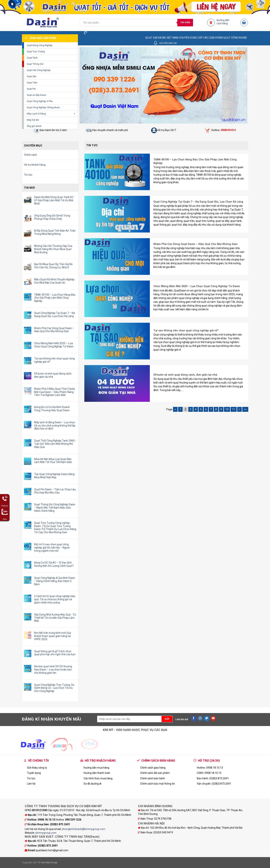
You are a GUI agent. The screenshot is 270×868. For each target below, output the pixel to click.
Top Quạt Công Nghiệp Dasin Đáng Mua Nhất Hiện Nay (54, 476)
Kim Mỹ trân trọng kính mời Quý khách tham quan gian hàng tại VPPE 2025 (53, 636)
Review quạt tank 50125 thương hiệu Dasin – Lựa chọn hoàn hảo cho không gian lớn (53, 670)
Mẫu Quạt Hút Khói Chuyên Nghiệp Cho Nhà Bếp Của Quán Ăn (54, 281)
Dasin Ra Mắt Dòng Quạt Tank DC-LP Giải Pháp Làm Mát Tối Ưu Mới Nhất (54, 200)
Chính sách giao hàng (153, 768)
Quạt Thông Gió (35, 64)
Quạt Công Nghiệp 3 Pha (40, 101)
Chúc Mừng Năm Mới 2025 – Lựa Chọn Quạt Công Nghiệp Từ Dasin (54, 345)
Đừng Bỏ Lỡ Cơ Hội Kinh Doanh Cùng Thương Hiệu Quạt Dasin (52, 409)
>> (245, 409)
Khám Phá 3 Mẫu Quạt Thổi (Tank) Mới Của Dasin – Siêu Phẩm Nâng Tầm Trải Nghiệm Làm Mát (55, 392)
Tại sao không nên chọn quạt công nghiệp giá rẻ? (54, 360)
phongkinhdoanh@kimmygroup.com (84, 829)
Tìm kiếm (185, 22)
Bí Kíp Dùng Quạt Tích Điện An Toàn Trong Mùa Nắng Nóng (55, 232)
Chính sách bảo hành (153, 778)
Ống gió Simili (34, 126)
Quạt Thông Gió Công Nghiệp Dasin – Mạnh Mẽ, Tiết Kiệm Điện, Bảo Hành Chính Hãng (55, 508)
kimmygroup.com (46, 833)
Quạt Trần (32, 83)
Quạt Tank (32, 58)
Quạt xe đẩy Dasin (36, 95)
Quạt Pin (31, 89)
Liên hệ (31, 784)
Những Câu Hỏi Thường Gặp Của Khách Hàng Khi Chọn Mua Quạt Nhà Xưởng (53, 249)
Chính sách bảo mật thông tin (158, 784)
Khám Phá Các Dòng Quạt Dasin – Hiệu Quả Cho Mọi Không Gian (54, 330)
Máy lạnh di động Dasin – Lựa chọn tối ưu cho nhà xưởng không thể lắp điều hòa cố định (55, 426)
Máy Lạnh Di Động (36, 114)
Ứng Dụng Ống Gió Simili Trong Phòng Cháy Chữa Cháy (52, 217)
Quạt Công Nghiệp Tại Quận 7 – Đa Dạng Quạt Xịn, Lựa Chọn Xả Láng (55, 315)
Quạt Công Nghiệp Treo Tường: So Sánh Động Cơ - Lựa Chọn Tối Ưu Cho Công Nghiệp (54, 688)
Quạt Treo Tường (36, 51)
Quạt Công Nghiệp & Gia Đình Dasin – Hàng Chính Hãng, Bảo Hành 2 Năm (55, 581)
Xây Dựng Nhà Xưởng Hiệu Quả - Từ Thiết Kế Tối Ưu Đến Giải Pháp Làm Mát (55, 618)
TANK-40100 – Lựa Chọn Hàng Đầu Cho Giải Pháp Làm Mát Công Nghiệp (55, 298)
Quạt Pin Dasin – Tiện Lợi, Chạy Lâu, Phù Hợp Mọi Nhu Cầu (55, 491)
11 (234, 409)
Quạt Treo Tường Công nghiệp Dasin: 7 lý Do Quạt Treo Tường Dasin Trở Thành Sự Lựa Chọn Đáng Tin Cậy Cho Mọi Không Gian (55, 528)
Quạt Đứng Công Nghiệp (40, 45)
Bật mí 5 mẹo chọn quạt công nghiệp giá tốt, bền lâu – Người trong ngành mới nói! (52, 548)
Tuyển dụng (34, 773)
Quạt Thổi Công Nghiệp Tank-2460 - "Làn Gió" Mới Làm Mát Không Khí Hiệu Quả (55, 444)
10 (227, 409)
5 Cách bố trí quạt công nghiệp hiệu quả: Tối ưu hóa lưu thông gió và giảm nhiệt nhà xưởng (55, 599)
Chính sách (30, 155)
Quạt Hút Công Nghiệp (39, 70)
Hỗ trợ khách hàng (35, 165)
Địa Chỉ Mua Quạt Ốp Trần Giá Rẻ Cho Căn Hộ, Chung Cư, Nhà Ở (53, 266)
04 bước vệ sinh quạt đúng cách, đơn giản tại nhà (53, 375)
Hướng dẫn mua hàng (96, 768)
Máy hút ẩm (33, 120)
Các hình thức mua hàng (98, 778)
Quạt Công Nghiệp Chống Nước (43, 107)
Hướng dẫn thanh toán (97, 773)
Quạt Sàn (32, 76)
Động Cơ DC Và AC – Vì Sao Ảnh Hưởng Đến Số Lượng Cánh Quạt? (54, 564)
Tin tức (28, 175)
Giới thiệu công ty (37, 768)
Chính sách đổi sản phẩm (155, 773)
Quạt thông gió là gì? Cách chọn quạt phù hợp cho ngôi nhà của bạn (55, 653)
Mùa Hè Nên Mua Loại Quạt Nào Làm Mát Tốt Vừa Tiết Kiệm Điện (53, 461)
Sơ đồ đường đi (92, 784)
